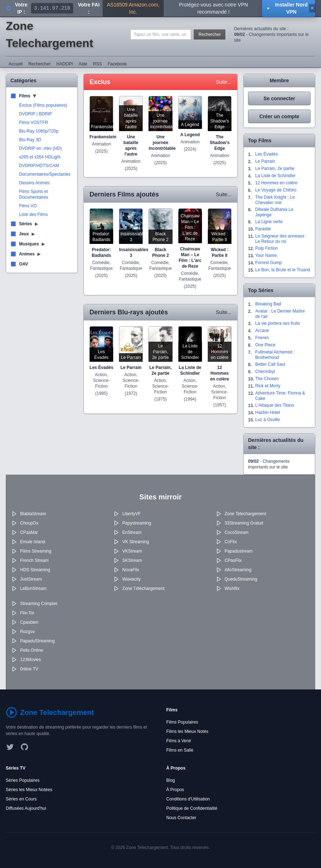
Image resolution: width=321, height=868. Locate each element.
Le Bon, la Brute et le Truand (283, 270)
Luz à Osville (268, 420)
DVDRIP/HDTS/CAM (39, 166)
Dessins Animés (34, 183)
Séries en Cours (21, 799)
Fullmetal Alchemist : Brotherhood (275, 355)
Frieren (262, 338)
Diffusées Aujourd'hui (26, 808)
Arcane (262, 331)
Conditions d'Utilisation (188, 799)
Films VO (28, 206)
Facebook (117, 64)
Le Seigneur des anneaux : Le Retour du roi (281, 239)
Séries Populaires (23, 780)
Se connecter (279, 98)
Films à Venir (179, 741)
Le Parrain (265, 161)
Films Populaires (182, 722)
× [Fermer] (312, 8)
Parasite (263, 229)
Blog (171, 780)
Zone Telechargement (49, 34)
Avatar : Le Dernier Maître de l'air (280, 314)
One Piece (265, 345)
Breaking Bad (268, 304)
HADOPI (65, 64)
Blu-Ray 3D (30, 140)
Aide (83, 64)
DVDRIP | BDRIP (36, 114)
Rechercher (210, 34)
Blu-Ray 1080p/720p (39, 131)
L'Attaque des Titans (275, 405)
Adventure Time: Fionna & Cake (280, 396)
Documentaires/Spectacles (45, 174)
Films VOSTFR (34, 123)
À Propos (175, 790)
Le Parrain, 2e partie (275, 168)
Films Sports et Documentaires (34, 194)
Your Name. (267, 255)
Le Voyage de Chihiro (276, 190)
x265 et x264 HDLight (40, 157)
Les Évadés (267, 154)
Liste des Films (33, 214)
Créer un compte (279, 116)
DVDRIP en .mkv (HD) (40, 148)
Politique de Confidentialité (192, 808)
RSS (98, 64)
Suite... (224, 82)
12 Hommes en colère (276, 183)
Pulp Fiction (267, 248)
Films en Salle (180, 750)
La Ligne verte (269, 222)
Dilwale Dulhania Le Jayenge (274, 212)
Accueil (16, 64)
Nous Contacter (181, 818)
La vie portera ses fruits (278, 323)
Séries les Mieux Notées (29, 790)
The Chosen (267, 379)
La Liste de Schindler (275, 176)
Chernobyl (265, 371)
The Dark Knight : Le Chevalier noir (275, 200)
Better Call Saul (270, 364)
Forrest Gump (269, 263)
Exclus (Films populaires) (43, 105)
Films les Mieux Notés (187, 731)
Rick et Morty (268, 386)
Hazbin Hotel (268, 412)
